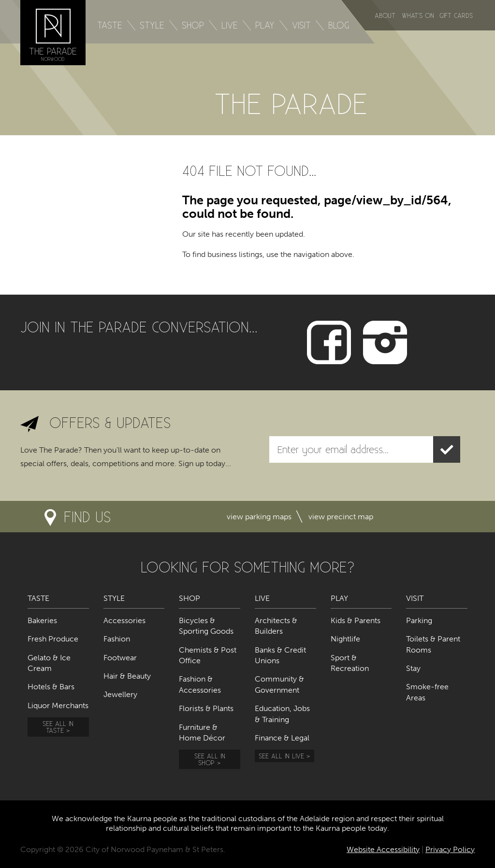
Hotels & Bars (51, 687)
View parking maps (259, 517)
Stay (413, 668)
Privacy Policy (450, 849)
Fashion (117, 639)
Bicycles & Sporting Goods (206, 626)
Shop (193, 25)
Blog (339, 25)
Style (152, 25)
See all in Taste (58, 727)
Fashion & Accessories (200, 684)
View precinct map (341, 517)
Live (230, 25)
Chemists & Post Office (208, 655)
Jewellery (120, 694)
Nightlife (345, 639)
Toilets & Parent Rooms (433, 644)
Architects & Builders (276, 626)
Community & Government (279, 684)
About (385, 15)
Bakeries (42, 620)
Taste (110, 25)
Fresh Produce (53, 639)
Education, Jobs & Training (282, 714)
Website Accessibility (383, 849)
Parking (419, 620)
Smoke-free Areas (427, 692)
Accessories (124, 620)
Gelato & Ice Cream (49, 663)
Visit (301, 25)
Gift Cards (456, 15)
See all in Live (281, 756)
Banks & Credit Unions (280, 655)
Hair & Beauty (127, 676)
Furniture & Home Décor (202, 733)
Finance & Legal (282, 738)
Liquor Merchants (58, 705)
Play (265, 25)
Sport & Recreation (350, 663)
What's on (418, 15)
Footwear (120, 658)
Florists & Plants (206, 708)
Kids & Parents (356, 620)
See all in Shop (210, 759)
